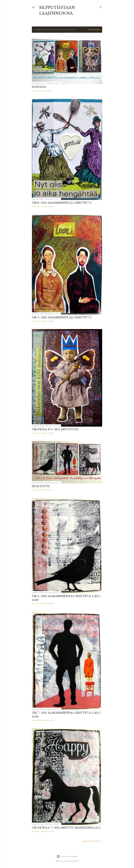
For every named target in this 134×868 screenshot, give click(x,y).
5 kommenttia (46, 490)
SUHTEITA (39, 87)
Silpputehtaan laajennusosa (57, 10)
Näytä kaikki (94, 30)
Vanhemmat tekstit (92, 841)
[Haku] (101, 7)
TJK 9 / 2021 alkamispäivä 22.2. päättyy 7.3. (62, 317)
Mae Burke (75, 861)
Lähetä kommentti (48, 206)
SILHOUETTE (41, 486)
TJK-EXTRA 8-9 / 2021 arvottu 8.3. (55, 429)
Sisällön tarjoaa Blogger (67, 856)
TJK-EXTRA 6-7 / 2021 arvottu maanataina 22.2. (66, 828)
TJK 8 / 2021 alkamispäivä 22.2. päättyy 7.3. (62, 203)
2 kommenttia (46, 91)
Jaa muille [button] (35, 91)
